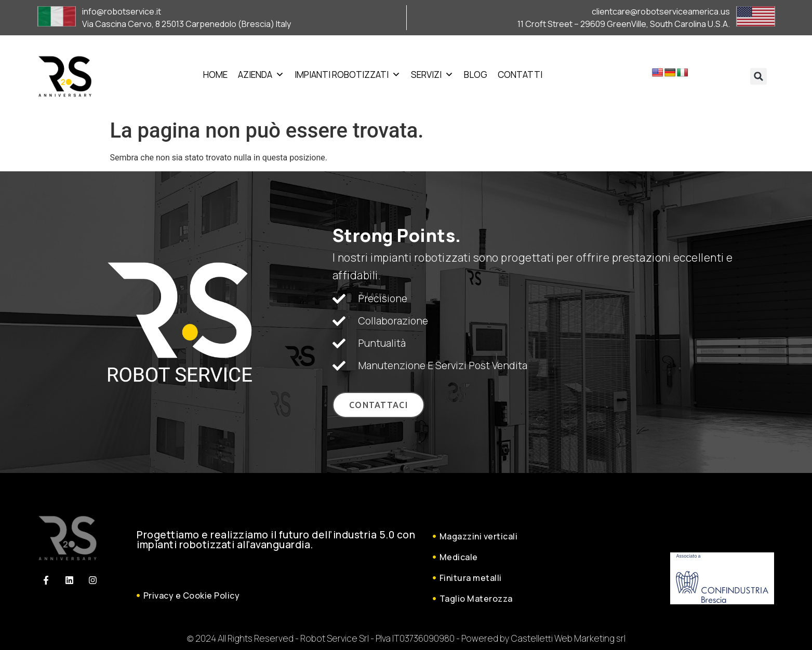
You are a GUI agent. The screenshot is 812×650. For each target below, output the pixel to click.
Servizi (432, 75)
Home (215, 75)
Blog (476, 75)
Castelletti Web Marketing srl (568, 638)
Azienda (261, 75)
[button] (758, 76)
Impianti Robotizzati (348, 75)
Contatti (520, 75)
